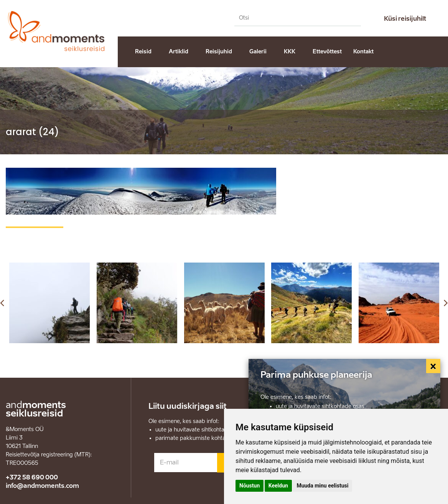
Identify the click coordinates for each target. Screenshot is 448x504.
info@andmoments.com (42, 486)
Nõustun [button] (250, 486)
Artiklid (179, 52)
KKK (290, 52)
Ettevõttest (327, 52)
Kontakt (363, 52)
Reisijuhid (219, 52)
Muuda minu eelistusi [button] (322, 486)
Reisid (143, 52)
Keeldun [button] (278, 486)
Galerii (258, 52)
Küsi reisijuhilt (405, 19)
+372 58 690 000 (32, 477)
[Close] (433, 366)
